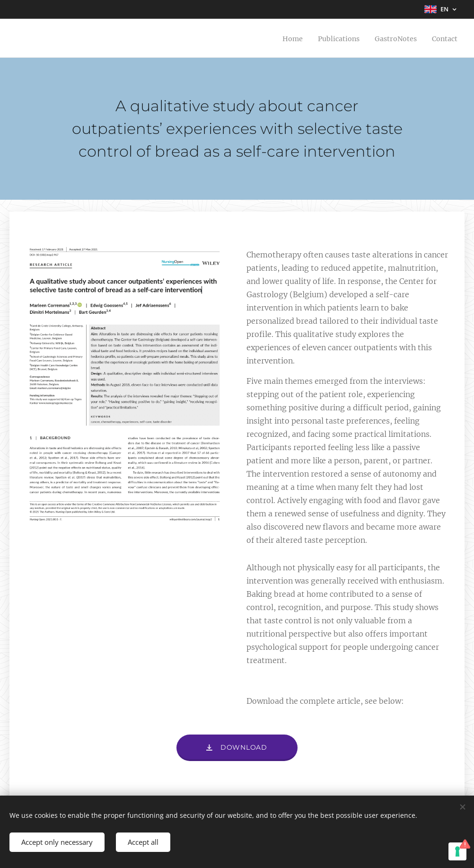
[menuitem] (280, 38)
